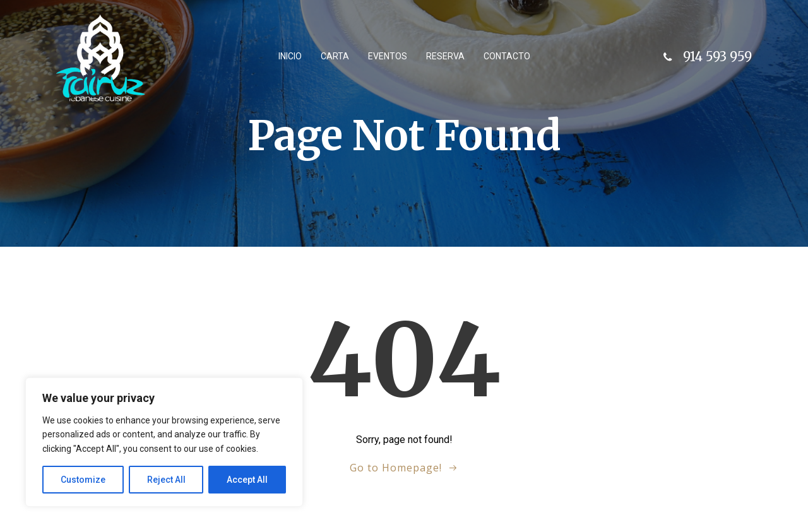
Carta (335, 56)
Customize (83, 480)
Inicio (290, 56)
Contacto (507, 56)
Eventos (388, 56)
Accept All (247, 480)
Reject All (166, 480)
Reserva (445, 56)
